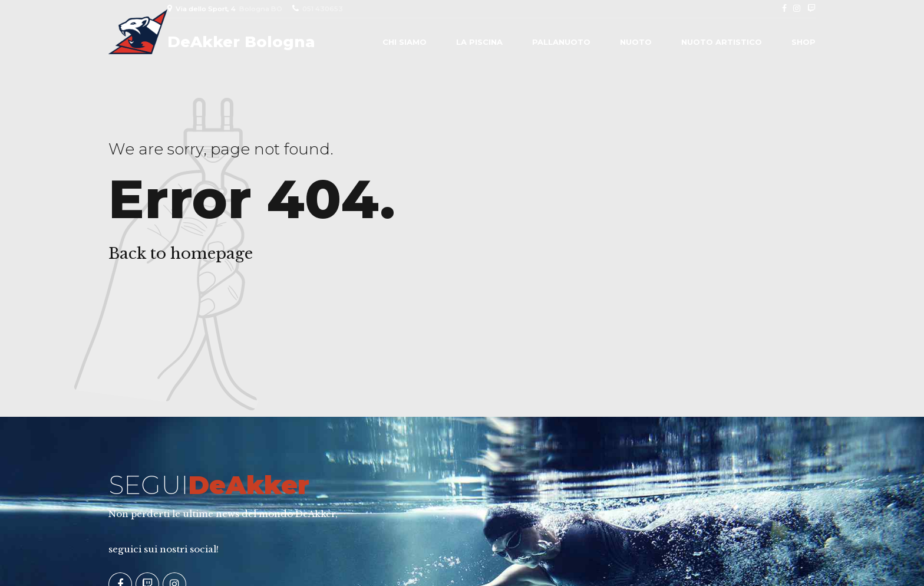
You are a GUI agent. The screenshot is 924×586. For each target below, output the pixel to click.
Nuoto (636, 42)
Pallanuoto (561, 42)
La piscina (479, 42)
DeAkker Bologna (241, 42)
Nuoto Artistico (722, 42)
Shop (803, 42)
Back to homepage (181, 254)
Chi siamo (405, 42)
